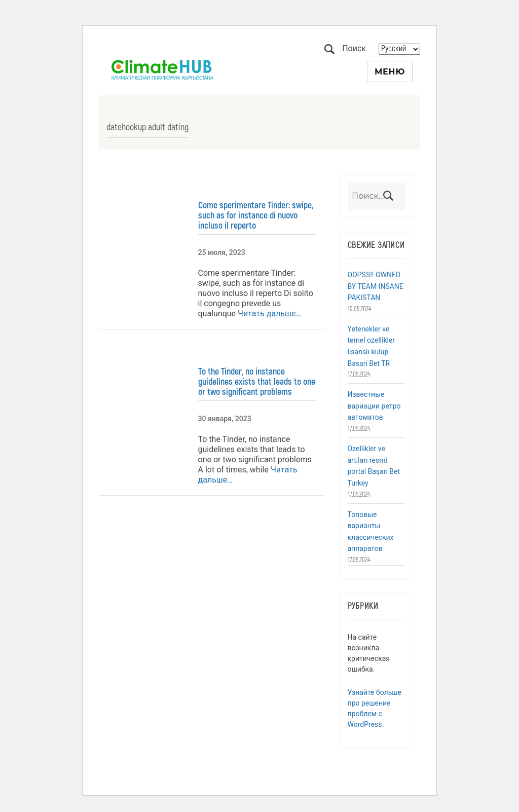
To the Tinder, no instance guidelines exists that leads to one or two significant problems (257, 382)
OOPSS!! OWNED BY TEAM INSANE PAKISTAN (376, 286)
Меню (390, 72)
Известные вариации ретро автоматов (374, 406)
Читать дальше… (268, 313)
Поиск (329, 49)
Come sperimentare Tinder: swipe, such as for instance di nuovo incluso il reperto (256, 215)
